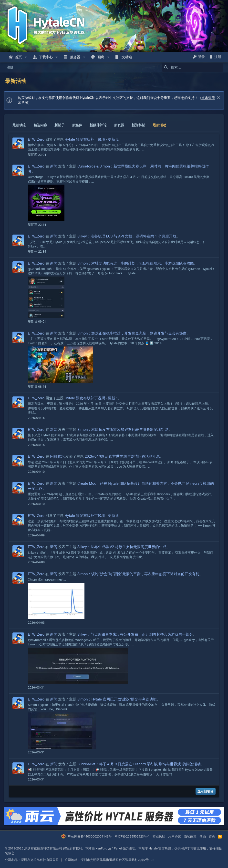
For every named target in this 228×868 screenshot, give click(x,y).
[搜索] (193, 67)
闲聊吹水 (58, 456)
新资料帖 (139, 125)
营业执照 (159, 836)
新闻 (55, 166)
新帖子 (61, 125)
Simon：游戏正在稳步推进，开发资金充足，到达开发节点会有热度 (133, 333)
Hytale (153, 848)
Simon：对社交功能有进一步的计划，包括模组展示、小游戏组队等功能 (137, 263)
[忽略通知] (217, 98)
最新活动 (160, 125)
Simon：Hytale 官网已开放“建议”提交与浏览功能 (118, 699)
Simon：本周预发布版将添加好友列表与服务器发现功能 (124, 430)
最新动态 (20, 125)
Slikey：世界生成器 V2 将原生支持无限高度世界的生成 (123, 547)
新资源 (120, 125)
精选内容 (41, 125)
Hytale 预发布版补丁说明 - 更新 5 (93, 139)
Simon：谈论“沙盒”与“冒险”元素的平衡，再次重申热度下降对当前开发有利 (139, 574)
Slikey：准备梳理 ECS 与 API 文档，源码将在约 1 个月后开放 (128, 236)
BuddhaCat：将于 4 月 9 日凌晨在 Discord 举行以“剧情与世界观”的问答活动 (140, 764)
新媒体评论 (99, 125)
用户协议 (175, 836)
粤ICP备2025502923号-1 (132, 836)
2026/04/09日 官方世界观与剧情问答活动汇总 (123, 456)
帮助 (203, 836)
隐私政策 (190, 836)
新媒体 (78, 125)
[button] (26, 57)
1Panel (117, 848)
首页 (212, 836)
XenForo (101, 848)
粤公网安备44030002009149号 (90, 836)
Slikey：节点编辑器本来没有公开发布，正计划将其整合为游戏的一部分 (136, 634)
